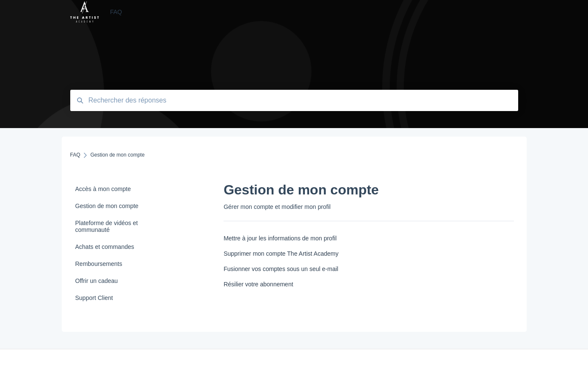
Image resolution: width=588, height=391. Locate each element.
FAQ (116, 12)
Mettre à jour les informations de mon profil (280, 238)
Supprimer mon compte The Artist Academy (281, 254)
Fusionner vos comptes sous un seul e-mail (281, 269)
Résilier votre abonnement (258, 284)
